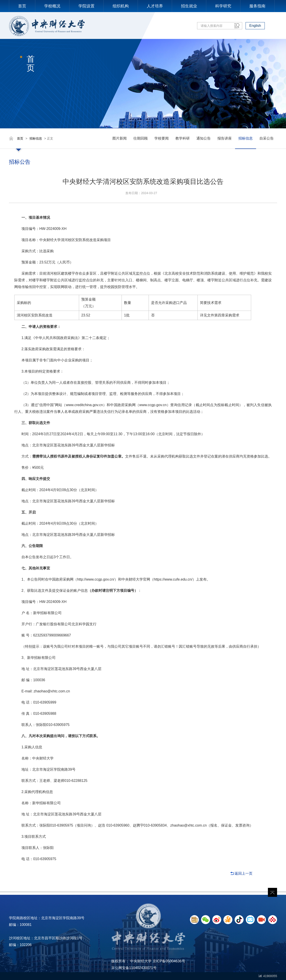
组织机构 (121, 6)
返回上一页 (244, 873)
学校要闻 (162, 138)
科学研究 (223, 6)
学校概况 (52, 6)
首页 (22, 6)
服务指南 (257, 6)
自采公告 (267, 138)
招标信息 (36, 138)
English (255, 26)
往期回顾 (141, 138)
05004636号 (175, 961)
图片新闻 (120, 138)
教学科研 (183, 138)
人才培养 (155, 6)
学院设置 (86, 6)
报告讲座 (225, 138)
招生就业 (189, 6)
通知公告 (204, 138)
